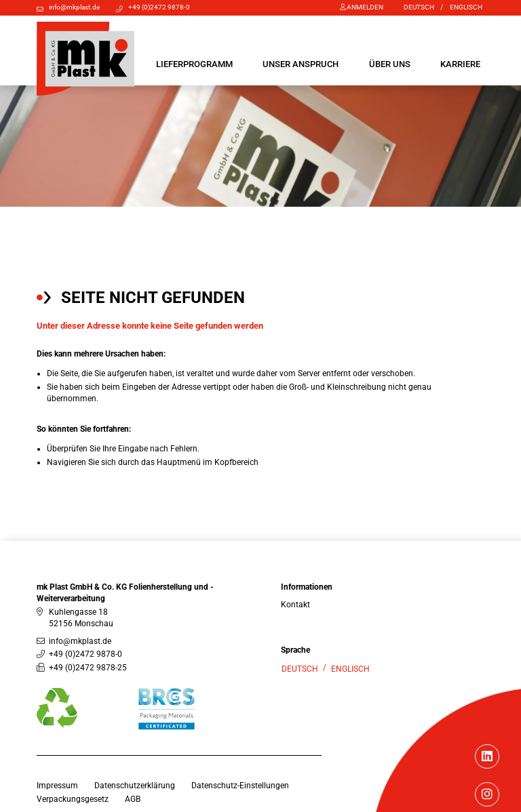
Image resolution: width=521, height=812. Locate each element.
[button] (194, 64)
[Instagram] (487, 796)
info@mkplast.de (74, 7)
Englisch (466, 7)
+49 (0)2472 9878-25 (88, 668)
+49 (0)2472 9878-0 (159, 7)
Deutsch (419, 7)
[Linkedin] (487, 758)
